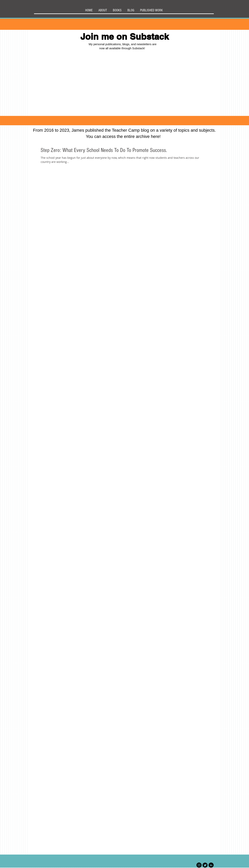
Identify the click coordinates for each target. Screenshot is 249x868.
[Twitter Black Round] (205, 865)
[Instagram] (199, 865)
